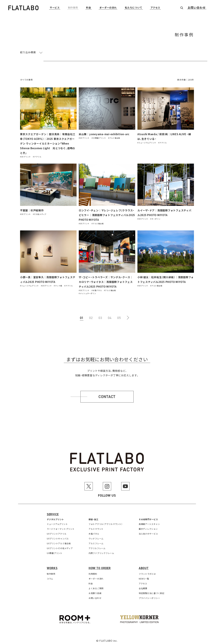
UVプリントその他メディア (60, 547)
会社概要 (143, 587)
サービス (55, 8)
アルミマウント (96, 527)
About (144, 567)
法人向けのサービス (148, 532)
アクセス (155, 8)
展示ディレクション (148, 527)
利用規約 (93, 572)
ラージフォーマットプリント (61, 527)
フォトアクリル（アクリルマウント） (106, 522)
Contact (107, 395)
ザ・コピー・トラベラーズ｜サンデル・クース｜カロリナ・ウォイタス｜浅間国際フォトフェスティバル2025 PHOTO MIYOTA (106, 280)
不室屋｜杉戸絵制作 (32, 210)
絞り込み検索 (28, 52)
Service (53, 513)
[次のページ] (128, 316)
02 (91, 316)
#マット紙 (58, 284)
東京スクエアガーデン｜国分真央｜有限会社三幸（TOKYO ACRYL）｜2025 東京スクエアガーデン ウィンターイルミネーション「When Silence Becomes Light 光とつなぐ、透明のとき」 (48, 143)
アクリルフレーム (97, 547)
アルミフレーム (96, 542)
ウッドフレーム (96, 537)
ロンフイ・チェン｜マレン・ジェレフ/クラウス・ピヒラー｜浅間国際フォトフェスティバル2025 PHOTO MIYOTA (107, 214)
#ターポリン (155, 218)
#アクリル (37, 156)
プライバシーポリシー (149, 596)
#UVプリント (25, 156)
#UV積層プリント (99, 138)
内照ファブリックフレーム (101, 552)
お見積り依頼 (95, 592)
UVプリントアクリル (57, 532)
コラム (50, 577)
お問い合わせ (197, 8)
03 (100, 316)
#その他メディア (40, 213)
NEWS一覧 (144, 577)
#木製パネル (97, 289)
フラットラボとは (147, 572)
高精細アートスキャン (149, 522)
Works (52, 567)
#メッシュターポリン (87, 292)
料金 (89, 8)
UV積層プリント (55, 552)
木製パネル (94, 532)
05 (119, 316)
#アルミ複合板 (114, 138)
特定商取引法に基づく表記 (152, 592)
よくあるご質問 (96, 587)
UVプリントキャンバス (58, 537)
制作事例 (73, 8)
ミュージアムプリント (57, 522)
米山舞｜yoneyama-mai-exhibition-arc (104, 134)
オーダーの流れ (108, 8)
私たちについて (133, 8)
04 (110, 316)
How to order (100, 567)
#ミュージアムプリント (147, 142)
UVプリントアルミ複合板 (59, 542)
